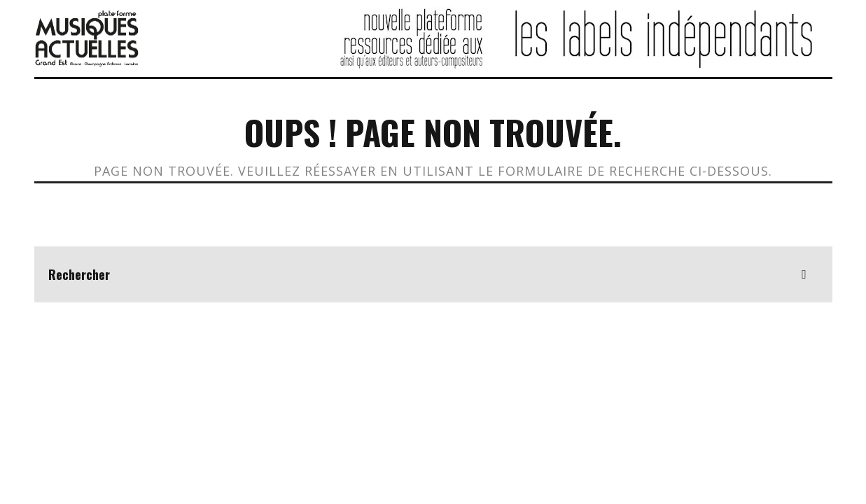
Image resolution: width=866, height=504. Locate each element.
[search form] (433, 274)
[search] (804, 274)
